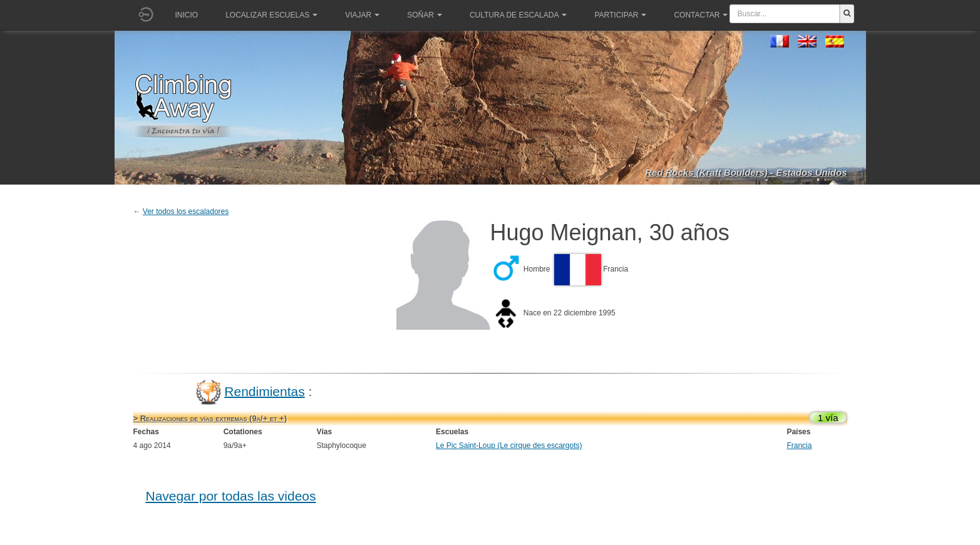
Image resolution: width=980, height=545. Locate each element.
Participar (620, 15)
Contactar (701, 15)
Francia (799, 446)
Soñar (425, 15)
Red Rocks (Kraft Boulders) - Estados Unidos (746, 172)
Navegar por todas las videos (231, 496)
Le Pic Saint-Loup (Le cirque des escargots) (509, 446)
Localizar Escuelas (271, 15)
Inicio (187, 15)
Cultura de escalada (518, 15)
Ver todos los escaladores (186, 211)
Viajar (362, 15)
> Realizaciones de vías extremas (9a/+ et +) (210, 418)
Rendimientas (264, 391)
